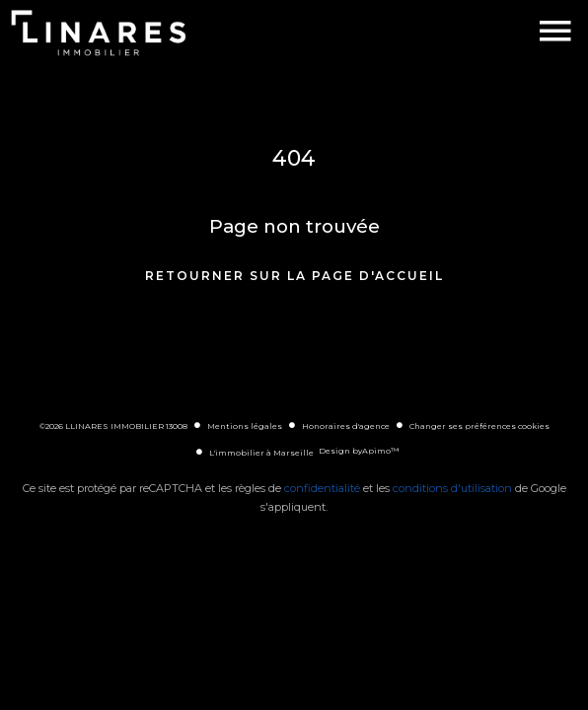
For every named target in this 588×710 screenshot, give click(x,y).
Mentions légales (245, 426)
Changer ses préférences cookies (479, 426)
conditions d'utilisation (452, 488)
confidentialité (322, 488)
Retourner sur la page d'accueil (294, 276)
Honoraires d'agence (346, 426)
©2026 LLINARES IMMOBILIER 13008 (113, 426)
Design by (359, 451)
